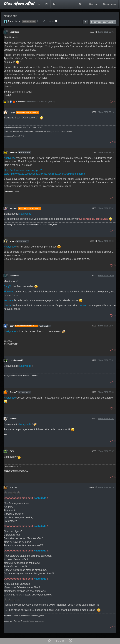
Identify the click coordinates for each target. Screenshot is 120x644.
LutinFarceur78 (16, 360)
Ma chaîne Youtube (21, 225)
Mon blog (8, 341)
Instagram (35, 225)
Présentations (15, 21)
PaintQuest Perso (11, 192)
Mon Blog (8, 225)
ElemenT (14, 392)
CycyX (12, 112)
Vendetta (14, 208)
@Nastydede (24, 153)
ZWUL (12, 451)
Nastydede (14, 32)
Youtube (7, 616)
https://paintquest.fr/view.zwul (16, 471)
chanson (82, 305)
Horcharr (14, 487)
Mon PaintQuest (11, 344)
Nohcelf (13, 419)
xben (12, 326)
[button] (55, 4)
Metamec (14, 152)
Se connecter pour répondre (103, 22)
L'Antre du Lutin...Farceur (27, 376)
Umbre (13, 241)
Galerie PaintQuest (49, 225)
